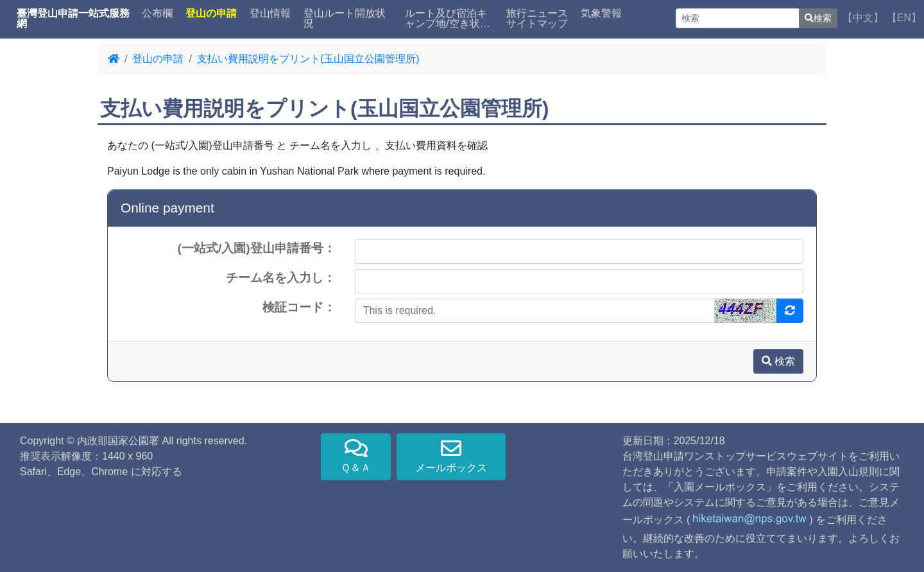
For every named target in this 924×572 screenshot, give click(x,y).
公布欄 (157, 13)
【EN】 (904, 18)
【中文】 (863, 18)
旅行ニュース (537, 13)
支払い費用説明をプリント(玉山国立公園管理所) (308, 59)
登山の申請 (158, 59)
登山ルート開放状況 (345, 19)
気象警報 (601, 13)
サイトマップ (537, 24)
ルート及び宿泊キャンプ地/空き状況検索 (447, 19)
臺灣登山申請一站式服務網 (73, 19)
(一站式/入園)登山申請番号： (257, 248)
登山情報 (270, 13)
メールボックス (451, 455)
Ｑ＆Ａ (356, 455)
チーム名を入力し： (281, 278)
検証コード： (299, 307)
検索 (818, 18)
